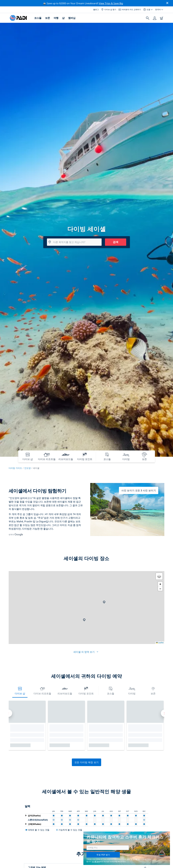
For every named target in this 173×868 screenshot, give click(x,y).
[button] (104, 602)
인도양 (27, 468)
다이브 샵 (20, 690)
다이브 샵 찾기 (109, 9)
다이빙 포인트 (86, 690)
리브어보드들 (65, 690)
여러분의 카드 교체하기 (130, 9)
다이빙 (132, 690)
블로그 (96, 9)
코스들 (38, 18)
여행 (56, 18)
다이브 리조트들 (42, 690)
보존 (48, 18)
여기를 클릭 (96, 861)
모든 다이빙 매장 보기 (87, 762)
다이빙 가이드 (15, 468)
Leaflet (160, 643)
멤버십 (72, 18)
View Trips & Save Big (111, 3)
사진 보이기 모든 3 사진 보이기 (139, 490)
